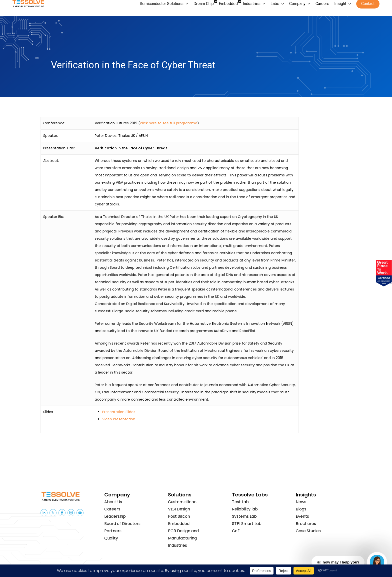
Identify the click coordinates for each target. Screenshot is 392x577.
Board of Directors (122, 524)
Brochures (306, 524)
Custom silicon (182, 502)
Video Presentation (119, 419)
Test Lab (240, 502)
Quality (111, 538)
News (301, 502)
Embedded (179, 524)
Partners (113, 531)
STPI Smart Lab (247, 524)
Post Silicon (179, 516)
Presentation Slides (119, 412)
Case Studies (308, 531)
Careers (112, 509)
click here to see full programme (169, 123)
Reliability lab (245, 509)
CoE (236, 531)
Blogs (301, 509)
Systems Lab (244, 516)
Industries (177, 545)
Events (302, 516)
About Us (113, 502)
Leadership (115, 516)
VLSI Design (179, 509)
